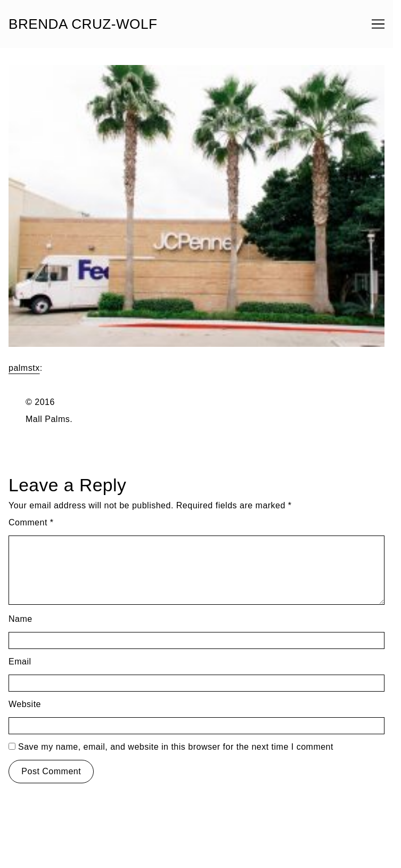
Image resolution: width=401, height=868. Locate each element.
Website (25, 704)
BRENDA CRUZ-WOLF (83, 24)
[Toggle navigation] (378, 24)
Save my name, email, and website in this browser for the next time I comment (176, 747)
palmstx (24, 368)
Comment (31, 522)
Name (21, 619)
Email (20, 662)
